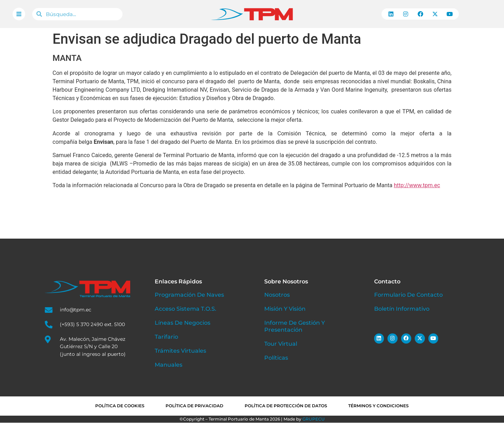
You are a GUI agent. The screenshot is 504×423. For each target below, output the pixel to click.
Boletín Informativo (402, 309)
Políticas (276, 358)
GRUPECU (314, 419)
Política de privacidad (194, 406)
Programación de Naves (189, 295)
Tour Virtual (281, 344)
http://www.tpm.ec (417, 185)
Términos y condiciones (381, 406)
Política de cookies (117, 406)
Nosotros (277, 295)
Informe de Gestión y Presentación (295, 326)
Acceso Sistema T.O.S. (185, 309)
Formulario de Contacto (408, 295)
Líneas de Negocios (183, 323)
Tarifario (166, 337)
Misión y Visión (285, 309)
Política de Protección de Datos (287, 406)
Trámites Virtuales (180, 351)
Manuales (169, 365)
